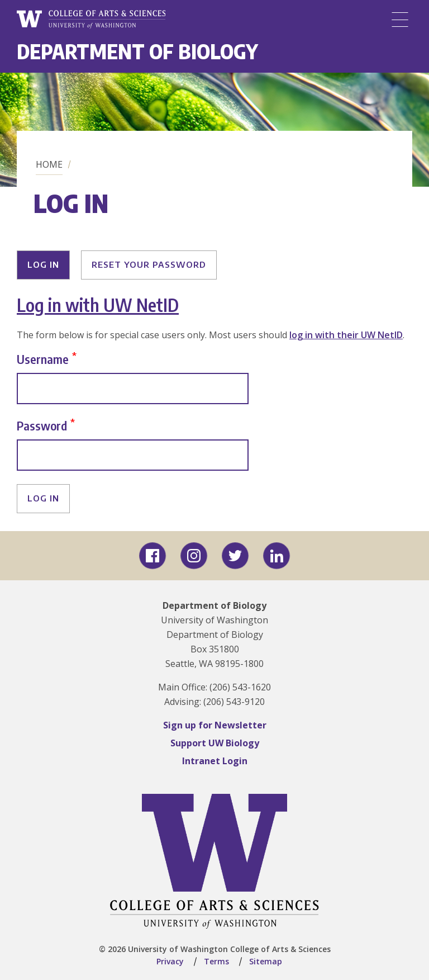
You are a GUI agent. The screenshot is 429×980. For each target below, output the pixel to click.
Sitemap (266, 961)
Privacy (170, 961)
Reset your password (149, 264)
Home (49, 164)
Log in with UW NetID (98, 305)
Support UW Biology (215, 743)
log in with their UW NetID (346, 335)
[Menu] (400, 20)
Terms (216, 961)
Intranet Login (215, 761)
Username (43, 359)
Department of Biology (137, 51)
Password (42, 425)
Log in (43, 264)
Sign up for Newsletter (215, 725)
